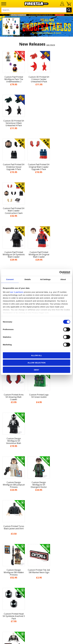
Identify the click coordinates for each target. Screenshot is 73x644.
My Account (37, 511)
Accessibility (37, 542)
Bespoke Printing (37, 573)
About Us (36, 515)
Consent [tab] (10, 279)
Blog (37, 524)
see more (51, 45)
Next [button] (71, 454)
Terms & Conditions (37, 533)
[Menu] (4, 4)
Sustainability (37, 547)
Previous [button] (2, 454)
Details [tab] (28, 279)
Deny (36, 370)
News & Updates (36, 520)
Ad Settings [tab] (45, 279)
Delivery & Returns (36, 529)
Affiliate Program (36, 581)
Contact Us (36, 557)
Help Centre (36, 560)
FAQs (36, 565)
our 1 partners (17, 292)
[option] (36, 26)
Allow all (36, 355)
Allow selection (37, 363)
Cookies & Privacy (36, 538)
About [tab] (63, 279)
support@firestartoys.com (36, 569)
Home (37, 506)
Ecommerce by (37, 641)
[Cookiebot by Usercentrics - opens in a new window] (59, 273)
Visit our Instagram (37, 594)
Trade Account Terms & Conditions (36, 577)
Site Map (36, 552)
